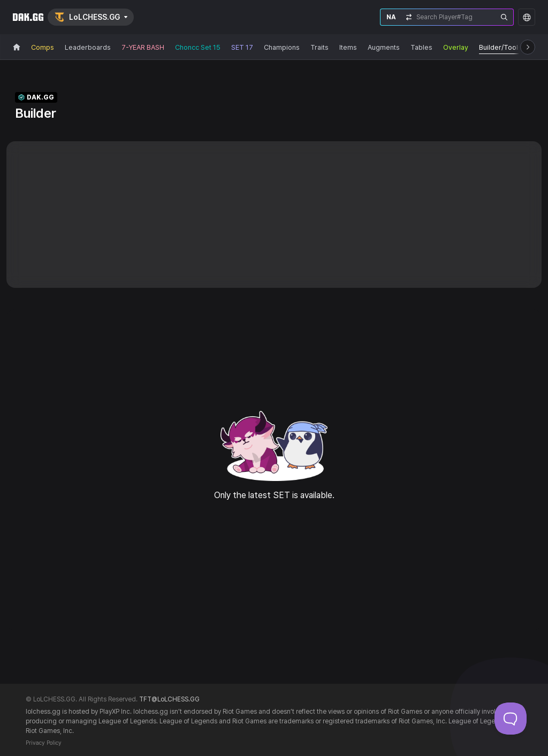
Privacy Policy (44, 743)
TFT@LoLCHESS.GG (169, 699)
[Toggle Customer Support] (511, 719)
